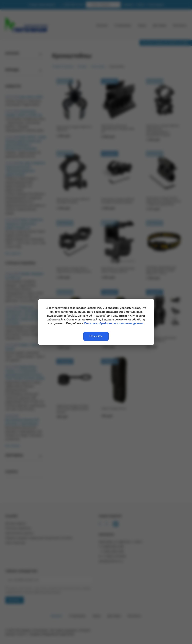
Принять (96, 336)
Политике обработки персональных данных (114, 323)
